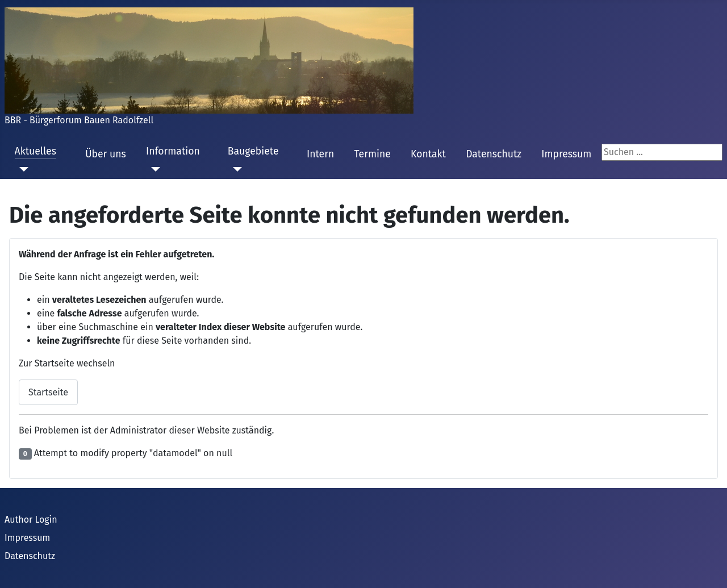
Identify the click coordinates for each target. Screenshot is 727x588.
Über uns (106, 154)
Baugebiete (253, 151)
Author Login (31, 520)
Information (173, 151)
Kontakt (428, 154)
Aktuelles (35, 151)
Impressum (566, 154)
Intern (320, 154)
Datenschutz (494, 154)
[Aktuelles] (22, 169)
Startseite (48, 392)
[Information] (153, 169)
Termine (372, 154)
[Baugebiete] (235, 169)
